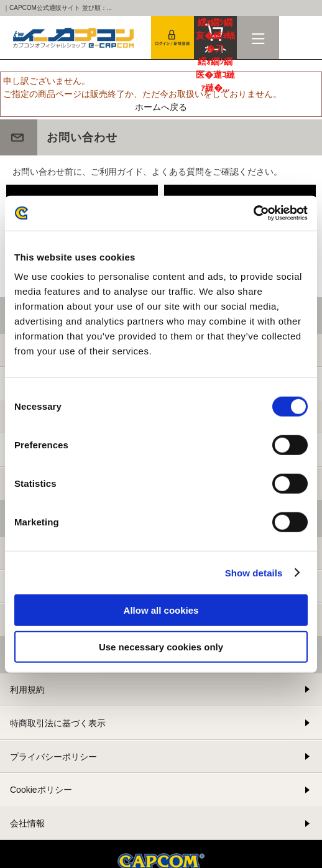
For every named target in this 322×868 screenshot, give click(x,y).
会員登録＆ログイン (172, 38)
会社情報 (27, 823)
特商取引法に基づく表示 (58, 723)
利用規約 (27, 690)
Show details (254, 572)
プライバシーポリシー (53, 757)
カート (215, 38)
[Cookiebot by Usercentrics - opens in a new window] (253, 213)
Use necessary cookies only (161, 646)
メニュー (258, 38)
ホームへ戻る (161, 107)
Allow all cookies (161, 610)
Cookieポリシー (41, 790)
